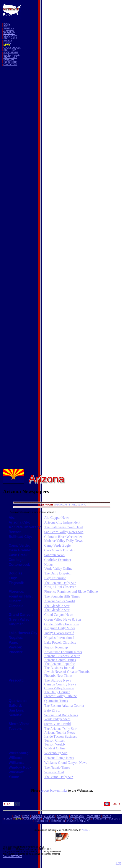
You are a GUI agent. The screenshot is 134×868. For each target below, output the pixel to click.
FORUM (7, 43)
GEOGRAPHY (10, 36)
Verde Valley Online (58, 568)
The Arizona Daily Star (60, 729)
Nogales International (59, 638)
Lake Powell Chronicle (60, 642)
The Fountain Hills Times (62, 596)
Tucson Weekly (55, 744)
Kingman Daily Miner (60, 628)
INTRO (7, 26)
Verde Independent (57, 719)
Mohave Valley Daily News (63, 541)
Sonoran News (54, 555)
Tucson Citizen (55, 740)
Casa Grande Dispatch (60, 550)
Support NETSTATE (13, 856)
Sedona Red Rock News (61, 715)
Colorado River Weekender (63, 537)
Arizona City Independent (62, 522)
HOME (7, 24)
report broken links (54, 790)
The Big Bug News (58, 680)
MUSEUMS (9, 60)
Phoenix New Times (58, 676)
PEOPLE (8, 41)
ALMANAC (8, 31)
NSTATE (86, 830)
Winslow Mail (54, 772)
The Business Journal (59, 668)
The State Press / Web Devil (64, 527)
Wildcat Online (55, 748)
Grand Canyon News (59, 615)
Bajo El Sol (52, 710)
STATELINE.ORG (78, 505)
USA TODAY (61, 505)
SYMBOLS (9, 29)
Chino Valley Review (59, 688)
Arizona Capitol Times (60, 660)
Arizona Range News (59, 758)
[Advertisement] (19, 134)
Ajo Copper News (57, 518)
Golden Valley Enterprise (62, 624)
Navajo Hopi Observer (60, 587)
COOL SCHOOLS (12, 48)
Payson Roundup (56, 647)
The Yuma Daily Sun (59, 777)
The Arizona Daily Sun (60, 583)
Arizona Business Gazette (62, 656)
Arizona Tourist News (60, 733)
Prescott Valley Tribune (60, 696)
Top (118, 863)
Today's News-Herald (59, 633)
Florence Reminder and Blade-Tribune (71, 592)
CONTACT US (10, 65)
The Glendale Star (57, 606)
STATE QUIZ (10, 50)
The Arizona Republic (60, 664)
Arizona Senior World (60, 601)
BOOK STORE (11, 53)
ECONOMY (9, 33)
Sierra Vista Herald (57, 724)
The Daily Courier (57, 692)
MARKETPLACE (11, 55)
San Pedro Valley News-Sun (64, 532)
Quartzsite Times (56, 701)
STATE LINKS (10, 57)
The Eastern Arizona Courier (64, 706)
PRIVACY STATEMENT (78, 821)
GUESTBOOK (10, 62)
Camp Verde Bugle (57, 545)
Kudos (49, 565)
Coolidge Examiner (58, 560)
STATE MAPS (10, 38)
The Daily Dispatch (58, 573)
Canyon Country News (60, 684)
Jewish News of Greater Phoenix (67, 672)
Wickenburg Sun (56, 753)
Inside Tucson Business (60, 736)
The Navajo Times (57, 767)
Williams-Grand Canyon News (66, 763)
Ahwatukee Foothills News (63, 652)
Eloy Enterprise (55, 578)
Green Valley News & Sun (63, 619)
